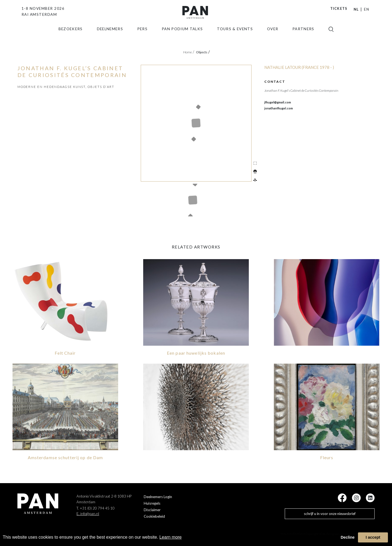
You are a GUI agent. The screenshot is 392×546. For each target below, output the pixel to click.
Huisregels (152, 503)
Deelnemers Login (158, 496)
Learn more (170, 537)
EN (367, 9)
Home (189, 52)
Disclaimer (152, 509)
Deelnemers (110, 37)
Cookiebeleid (154, 516)
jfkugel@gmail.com (278, 102)
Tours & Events (235, 37)
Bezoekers (71, 37)
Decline (347, 537)
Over (273, 37)
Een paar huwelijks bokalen (196, 352)
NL (356, 9)
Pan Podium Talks (182, 37)
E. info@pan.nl (88, 513)
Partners (303, 37)
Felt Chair (65, 352)
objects (203, 52)
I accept (373, 537)
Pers (142, 37)
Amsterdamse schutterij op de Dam (65, 457)
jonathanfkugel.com (279, 108)
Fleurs (327, 457)
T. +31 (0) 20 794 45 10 (96, 508)
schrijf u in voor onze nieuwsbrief (330, 513)
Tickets (339, 8)
